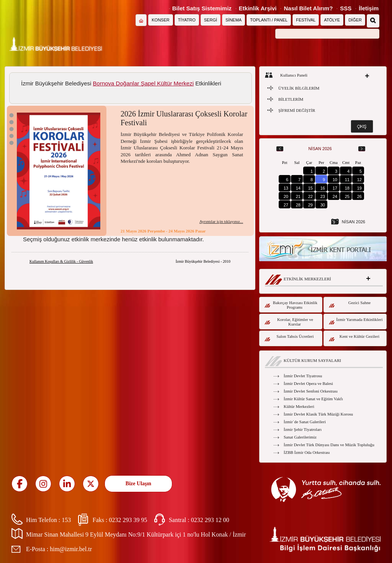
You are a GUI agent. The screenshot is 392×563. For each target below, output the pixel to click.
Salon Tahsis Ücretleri (289, 338)
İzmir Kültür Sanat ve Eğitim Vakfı (313, 399)
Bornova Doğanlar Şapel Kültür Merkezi (143, 83)
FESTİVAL (306, 20)
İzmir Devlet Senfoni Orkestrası (311, 391)
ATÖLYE (332, 20)
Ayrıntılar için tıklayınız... (221, 221)
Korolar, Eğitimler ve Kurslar (289, 322)
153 (66, 520)
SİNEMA (234, 20)
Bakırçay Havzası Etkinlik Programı (291, 305)
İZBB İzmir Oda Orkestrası (307, 452)
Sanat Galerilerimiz (300, 437)
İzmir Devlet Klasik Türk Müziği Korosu (318, 414)
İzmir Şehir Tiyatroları (303, 429)
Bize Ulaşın (138, 484)
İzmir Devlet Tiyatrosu (303, 376)
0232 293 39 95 (128, 520)
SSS (346, 8)
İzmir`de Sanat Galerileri (305, 422)
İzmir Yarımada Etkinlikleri (356, 321)
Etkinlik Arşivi (258, 8)
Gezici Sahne (350, 304)
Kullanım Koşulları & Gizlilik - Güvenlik (61, 261)
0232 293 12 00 (210, 520)
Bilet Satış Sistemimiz (202, 8)
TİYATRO (187, 20)
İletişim (369, 8)
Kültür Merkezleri (299, 406)
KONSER (160, 20)
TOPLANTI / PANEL (269, 20)
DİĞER (355, 20)
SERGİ (211, 20)
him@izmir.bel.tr (71, 549)
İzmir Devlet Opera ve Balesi (308, 383)
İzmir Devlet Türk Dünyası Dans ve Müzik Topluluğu (329, 445)
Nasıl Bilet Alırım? (308, 8)
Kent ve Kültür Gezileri (354, 338)
